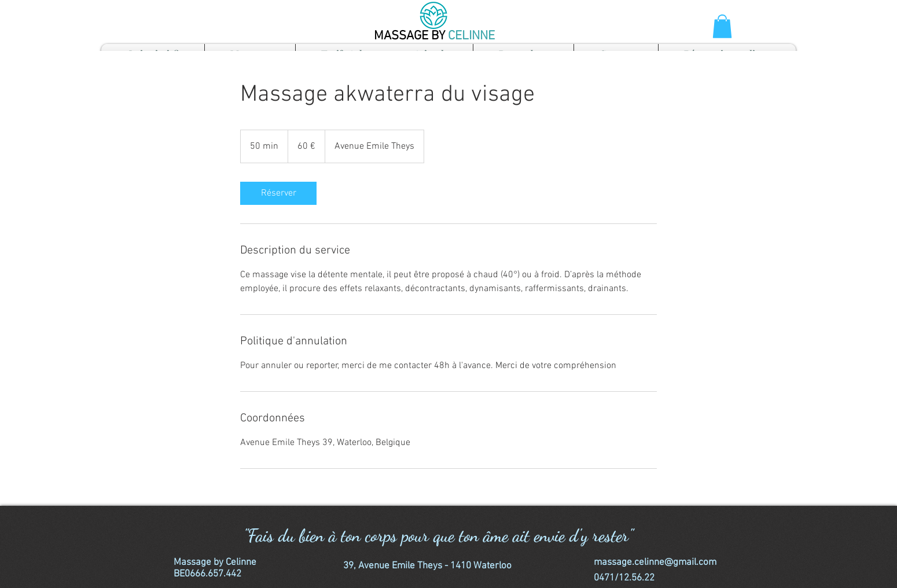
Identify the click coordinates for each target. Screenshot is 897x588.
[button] (722, 26)
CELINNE (471, 36)
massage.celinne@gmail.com (655, 563)
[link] (278, 193)
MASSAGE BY (411, 36)
